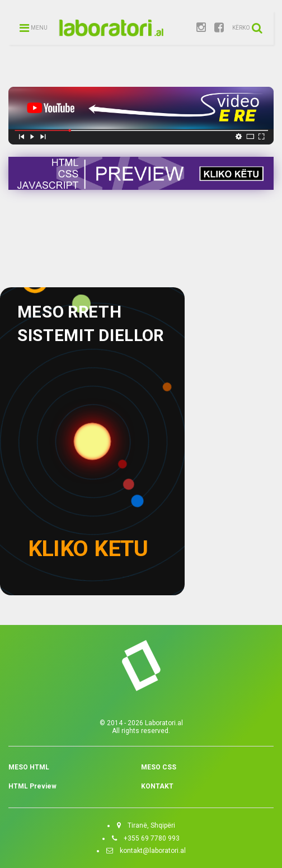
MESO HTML (29, 767)
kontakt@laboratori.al (149, 851)
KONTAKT (157, 786)
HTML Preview (32, 786)
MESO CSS (159, 767)
